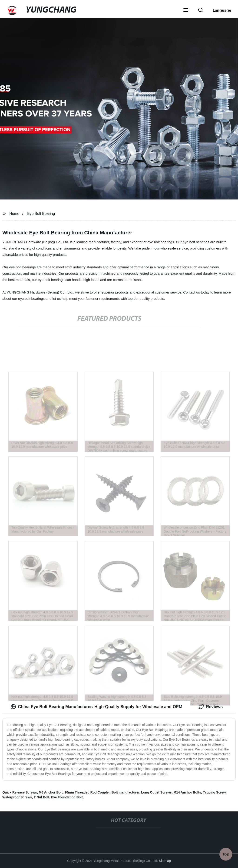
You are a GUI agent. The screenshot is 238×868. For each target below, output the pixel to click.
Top (226, 854)
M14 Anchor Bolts (187, 792)
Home (14, 214)
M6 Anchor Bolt (51, 792)
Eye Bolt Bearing (41, 214)
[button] (186, 10)
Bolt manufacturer (126, 792)
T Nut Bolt (41, 797)
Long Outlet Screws (156, 792)
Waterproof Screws (17, 797)
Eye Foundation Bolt (67, 797)
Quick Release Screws (20, 792)
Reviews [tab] (211, 707)
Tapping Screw (214, 792)
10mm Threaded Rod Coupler (87, 792)
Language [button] (222, 10)
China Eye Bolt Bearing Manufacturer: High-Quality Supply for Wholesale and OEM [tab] (96, 707)
